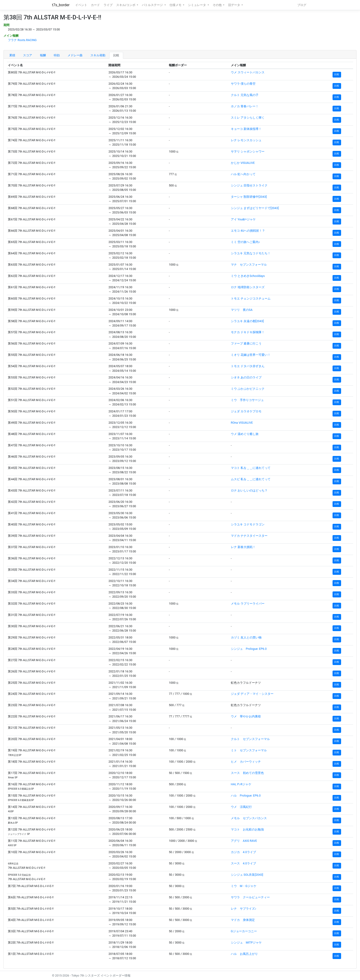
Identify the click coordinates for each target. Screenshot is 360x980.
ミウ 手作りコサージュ (247, 400)
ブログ (302, 5)
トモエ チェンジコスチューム (251, 298)
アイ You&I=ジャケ (243, 219)
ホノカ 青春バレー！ (245, 106)
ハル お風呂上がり (244, 954)
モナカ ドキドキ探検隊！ (248, 332)
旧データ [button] (234, 5)
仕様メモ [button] (176, 5)
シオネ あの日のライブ (246, 377)
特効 (57, 55)
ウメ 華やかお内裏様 (246, 716)
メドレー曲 (75, 55)
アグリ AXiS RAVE (244, 841)
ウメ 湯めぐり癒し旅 (245, 434)
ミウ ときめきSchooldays (248, 276)
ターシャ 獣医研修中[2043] (249, 197)
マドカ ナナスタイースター (249, 536)
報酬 (43, 55)
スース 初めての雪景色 (247, 773)
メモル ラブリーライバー (248, 604)
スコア (28, 55)
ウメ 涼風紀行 (241, 807)
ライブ (108, 5)
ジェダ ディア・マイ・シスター (252, 694)
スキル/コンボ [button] (126, 5)
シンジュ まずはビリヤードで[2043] (255, 208)
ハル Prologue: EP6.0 (246, 796)
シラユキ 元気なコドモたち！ (251, 253)
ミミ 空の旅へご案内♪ (245, 242)
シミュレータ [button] (197, 5)
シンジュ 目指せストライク (249, 185)
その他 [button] (217, 5)
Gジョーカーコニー (244, 931)
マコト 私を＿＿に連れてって (251, 468)
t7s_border (61, 5)
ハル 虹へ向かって (243, 174)
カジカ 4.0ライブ (243, 852)
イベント (81, 5)
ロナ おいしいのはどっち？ (249, 490)
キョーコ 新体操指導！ (246, 129)
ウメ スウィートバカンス (248, 72)
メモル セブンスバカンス (249, 818)
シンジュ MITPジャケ (246, 943)
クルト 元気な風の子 (245, 95)
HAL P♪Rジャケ (241, 784)
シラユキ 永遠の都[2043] (247, 321)
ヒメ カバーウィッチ (246, 762)
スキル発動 (98, 55)
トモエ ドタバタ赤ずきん (248, 366)
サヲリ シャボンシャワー (248, 151)
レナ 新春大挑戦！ (243, 547)
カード (95, 5)
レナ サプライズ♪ (244, 909)
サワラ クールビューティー (250, 897)
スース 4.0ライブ (243, 863)
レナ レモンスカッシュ (246, 140)
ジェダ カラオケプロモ (246, 411)
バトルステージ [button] (153, 5)
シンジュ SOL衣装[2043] (247, 875)
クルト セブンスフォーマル (250, 739)
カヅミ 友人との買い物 (246, 637)
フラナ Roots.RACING (22, 40)
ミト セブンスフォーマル (249, 750)
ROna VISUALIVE (242, 423)
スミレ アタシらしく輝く (248, 118)
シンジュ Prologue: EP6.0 (249, 649)
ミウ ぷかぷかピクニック (248, 389)
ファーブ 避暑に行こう (246, 343)
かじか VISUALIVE (243, 163)
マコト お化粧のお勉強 (247, 829)
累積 (12, 55)
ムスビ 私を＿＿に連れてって (251, 479)
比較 (116, 55)
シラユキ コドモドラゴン (248, 524)
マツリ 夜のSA (242, 310)
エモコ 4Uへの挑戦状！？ (248, 231)
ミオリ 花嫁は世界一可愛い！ (251, 355)
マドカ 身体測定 (243, 920)
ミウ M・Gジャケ (244, 886)
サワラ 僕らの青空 (243, 84)
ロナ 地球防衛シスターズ (248, 287)
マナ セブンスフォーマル (249, 265)
